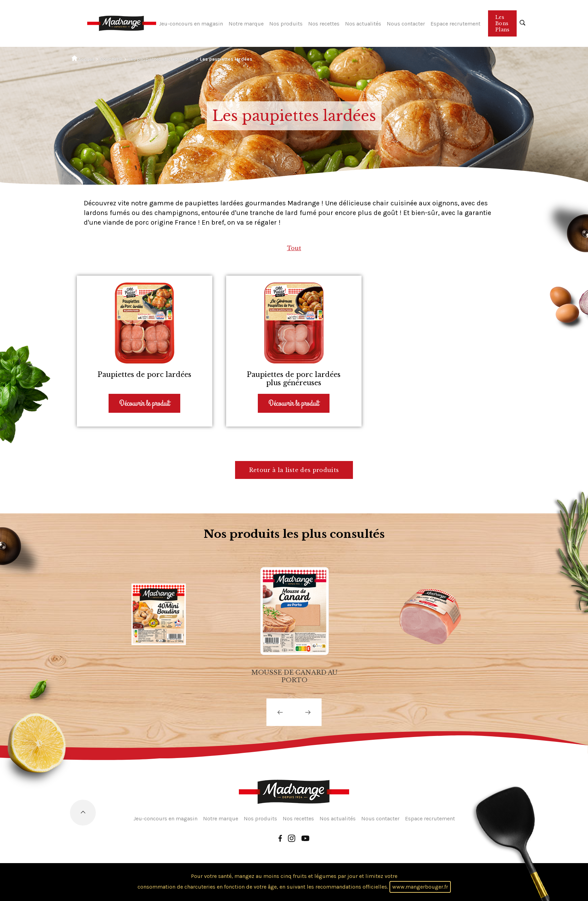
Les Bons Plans (502, 23)
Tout (294, 248)
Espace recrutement (455, 24)
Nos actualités (363, 24)
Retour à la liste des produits (294, 470)
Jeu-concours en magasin (191, 24)
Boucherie (111, 59)
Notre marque (246, 24)
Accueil (83, 59)
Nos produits (286, 24)
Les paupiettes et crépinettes (161, 59)
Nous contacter (406, 24)
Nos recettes (324, 24)
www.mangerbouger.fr (420, 887)
